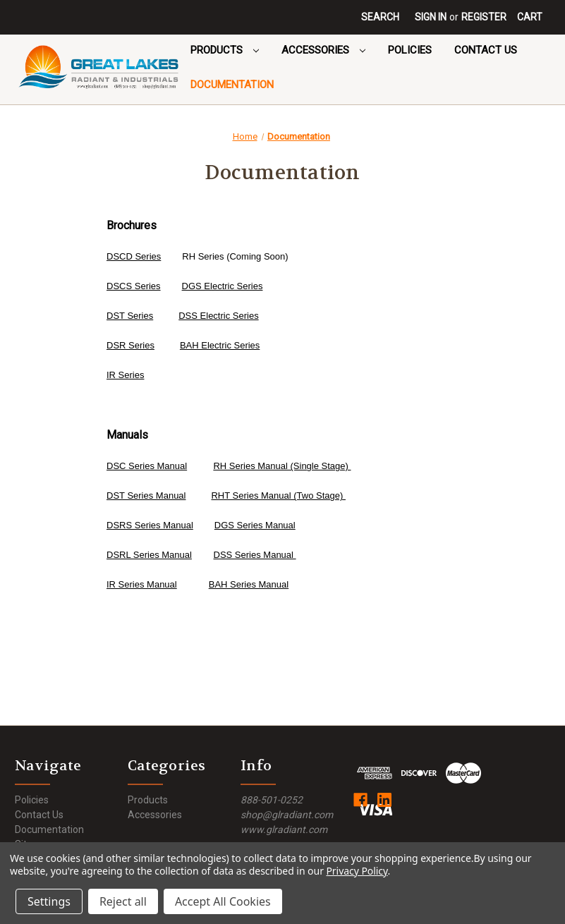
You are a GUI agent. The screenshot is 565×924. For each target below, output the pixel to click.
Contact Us (486, 50)
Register (484, 17)
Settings (49, 901)
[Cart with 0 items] (530, 17)
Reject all (123, 901)
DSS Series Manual (255, 555)
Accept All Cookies (223, 901)
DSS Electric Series (218, 316)
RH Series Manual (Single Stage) (282, 466)
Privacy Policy (357, 871)
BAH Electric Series (220, 345)
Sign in (431, 17)
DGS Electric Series (223, 286)
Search (380, 17)
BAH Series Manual (249, 584)
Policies (410, 50)
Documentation (232, 85)
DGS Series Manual (255, 525)
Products (225, 50)
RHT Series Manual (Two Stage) (278, 496)
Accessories (323, 50)
